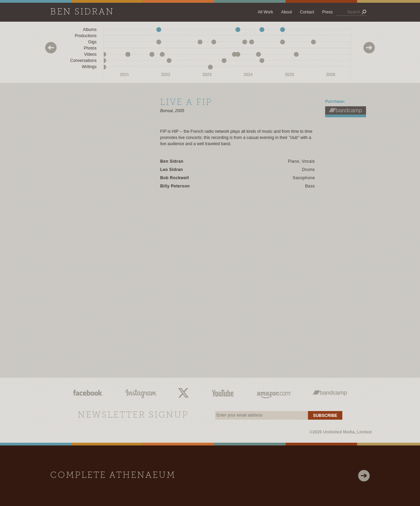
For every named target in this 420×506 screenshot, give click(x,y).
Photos (90, 48)
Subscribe (325, 416)
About (286, 12)
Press (327, 12)
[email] (262, 415)
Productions (86, 36)
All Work (265, 12)
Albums (90, 30)
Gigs (92, 42)
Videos (90, 54)
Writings (89, 67)
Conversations (83, 61)
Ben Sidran (82, 12)
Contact (307, 12)
